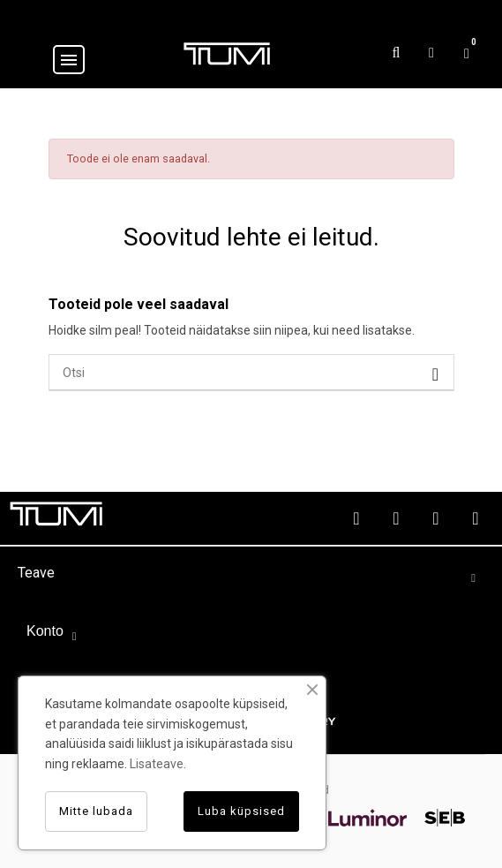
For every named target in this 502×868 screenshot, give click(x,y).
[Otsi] (251, 373)
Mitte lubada (96, 811)
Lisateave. (158, 764)
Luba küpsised (241, 811)
